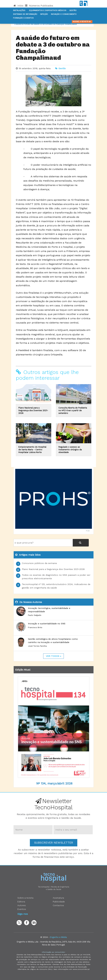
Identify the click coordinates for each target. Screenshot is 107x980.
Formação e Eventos (23, 18)
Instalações (19, 10)
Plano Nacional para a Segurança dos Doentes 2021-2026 (33, 410)
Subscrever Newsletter (54, 843)
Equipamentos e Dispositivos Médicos (48, 10)
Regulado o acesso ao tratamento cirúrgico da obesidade (70, 450)
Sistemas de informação (25, 14)
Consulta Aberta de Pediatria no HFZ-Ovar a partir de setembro (73, 410)
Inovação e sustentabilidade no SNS (47, 624)
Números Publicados (39, 6)
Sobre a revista (25, 898)
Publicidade (59, 902)
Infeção (44, 14)
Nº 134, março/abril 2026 (54, 783)
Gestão (73, 10)
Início (18, 6)
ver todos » (53, 656)
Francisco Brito (35, 627)
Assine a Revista (82, 22)
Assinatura (58, 898)
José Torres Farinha (37, 646)
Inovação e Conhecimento (64, 14)
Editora (21, 902)
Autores (22, 905)
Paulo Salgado (35, 615)
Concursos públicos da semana (39, 563)
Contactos (58, 905)
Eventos (22, 909)
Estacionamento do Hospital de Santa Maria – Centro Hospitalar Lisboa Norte (32, 450)
